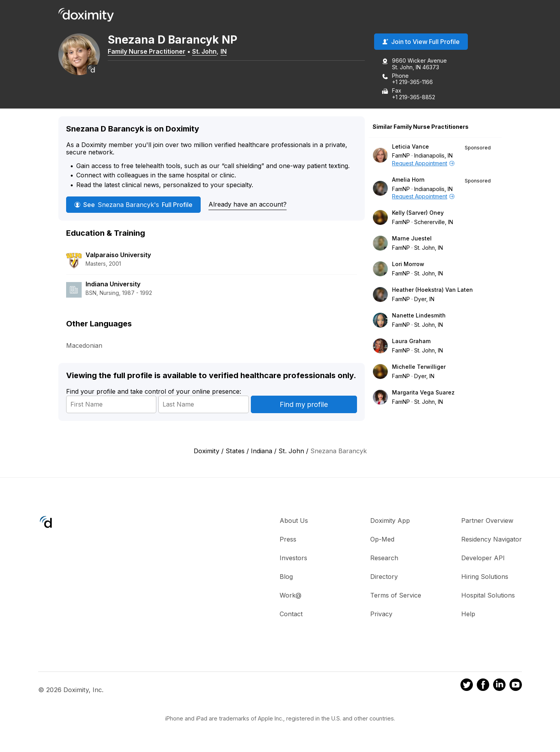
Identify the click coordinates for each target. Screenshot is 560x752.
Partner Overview (487, 521)
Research (384, 559)
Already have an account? (248, 205)
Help (468, 615)
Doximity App (390, 521)
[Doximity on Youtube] (516, 687)
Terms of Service (396, 596)
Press (288, 540)
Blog (286, 577)
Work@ (290, 596)
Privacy (381, 615)
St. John (209, 52)
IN (229, 52)
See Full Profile (133, 205)
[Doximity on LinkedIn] (499, 687)
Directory (384, 577)
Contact (291, 615)
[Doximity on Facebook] (483, 687)
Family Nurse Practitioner (152, 52)
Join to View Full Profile (421, 42)
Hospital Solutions (488, 596)
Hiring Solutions (485, 577)
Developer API (483, 559)
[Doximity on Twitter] (467, 687)
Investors (293, 559)
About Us (294, 521)
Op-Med (382, 540)
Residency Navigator (492, 540)
